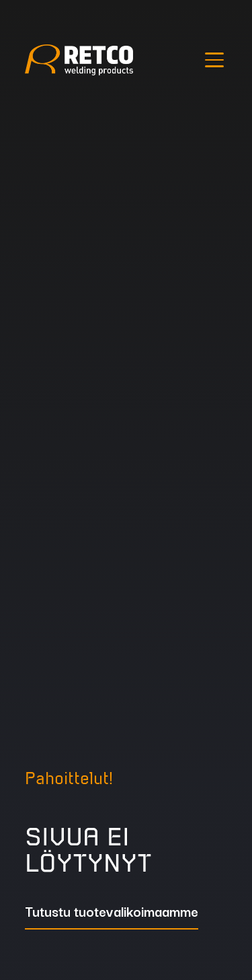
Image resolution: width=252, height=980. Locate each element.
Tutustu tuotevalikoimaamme (112, 913)
